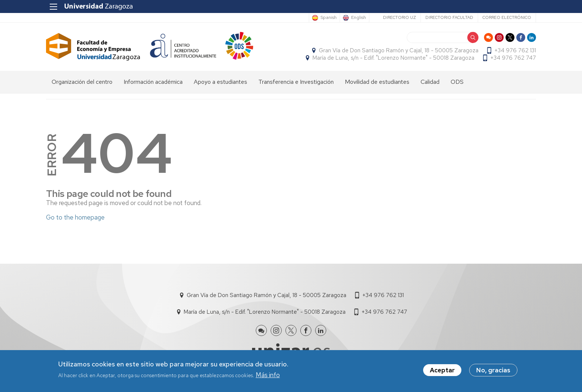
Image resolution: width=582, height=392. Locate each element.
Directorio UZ (400, 17)
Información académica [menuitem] (153, 82)
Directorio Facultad (449, 17)
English (359, 18)
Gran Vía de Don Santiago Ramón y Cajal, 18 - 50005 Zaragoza (399, 50)
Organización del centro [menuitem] (82, 82)
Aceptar (442, 371)
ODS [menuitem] (457, 82)
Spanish (328, 18)
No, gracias (493, 371)
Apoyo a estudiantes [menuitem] (220, 82)
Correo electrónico (507, 17)
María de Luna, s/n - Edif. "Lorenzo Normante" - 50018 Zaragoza (393, 58)
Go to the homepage (75, 217)
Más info (268, 375)
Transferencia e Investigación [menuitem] (296, 82)
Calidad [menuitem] (430, 82)
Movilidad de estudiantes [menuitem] (377, 82)
